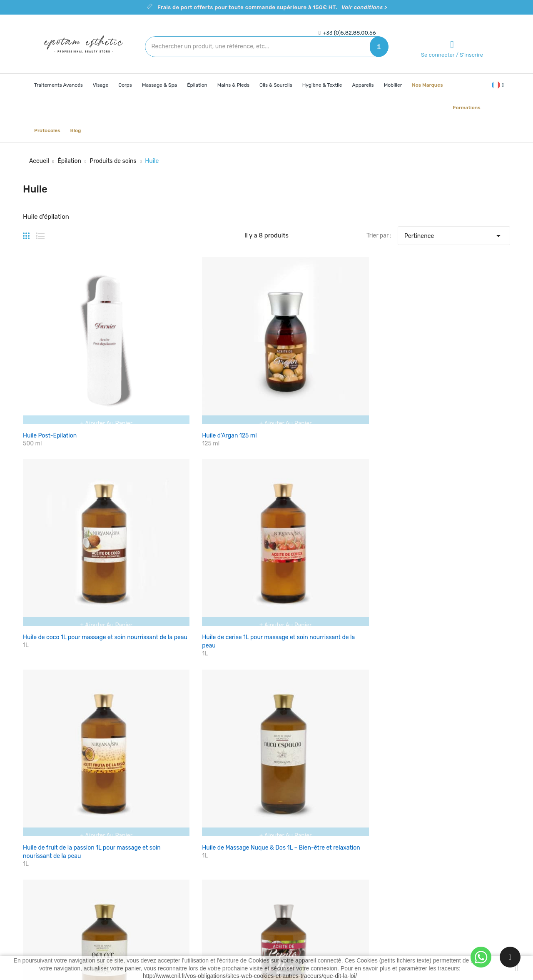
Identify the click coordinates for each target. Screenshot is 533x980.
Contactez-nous (295, 880)
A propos (285, 865)
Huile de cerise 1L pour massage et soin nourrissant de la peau (303, 348)
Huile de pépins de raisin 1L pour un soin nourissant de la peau (139, 482)
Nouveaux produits (217, 851)
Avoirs (362, 880)
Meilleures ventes (215, 865)
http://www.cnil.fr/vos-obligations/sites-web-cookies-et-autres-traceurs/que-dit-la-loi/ (250, 976)
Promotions (207, 836)
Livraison (285, 836)
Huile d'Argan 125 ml (133, 339)
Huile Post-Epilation (50, 339)
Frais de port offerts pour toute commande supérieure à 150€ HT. (272, 7)
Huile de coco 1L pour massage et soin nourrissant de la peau (220, 348)
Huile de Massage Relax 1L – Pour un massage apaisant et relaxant (58, 482)
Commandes (371, 865)
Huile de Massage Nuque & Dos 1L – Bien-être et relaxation (472, 348)
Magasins (285, 909)
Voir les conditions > (207, 644)
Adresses (366, 894)
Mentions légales (295, 851)
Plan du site (289, 894)
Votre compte (376, 819)
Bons (361, 909)
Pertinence (454, 234)
